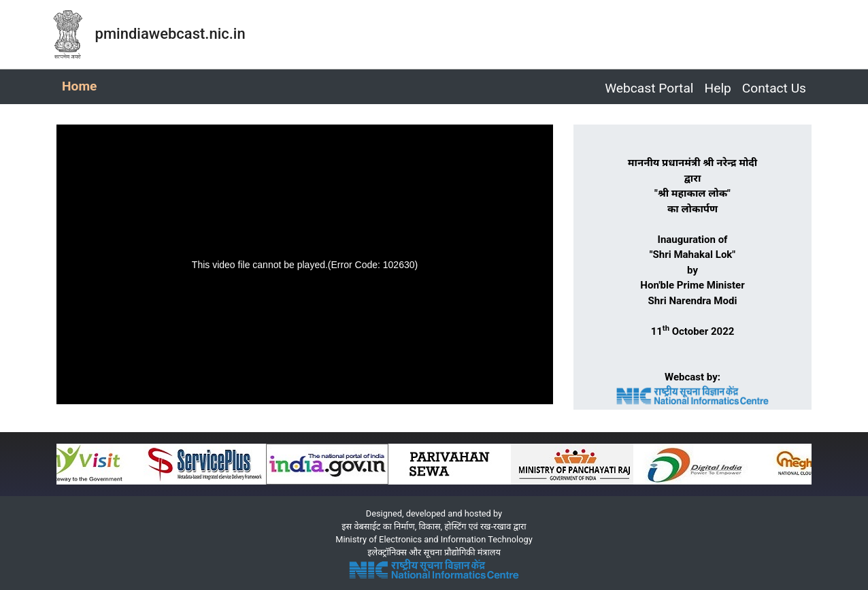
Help (718, 88)
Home (82, 85)
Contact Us (774, 88)
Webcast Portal (649, 88)
